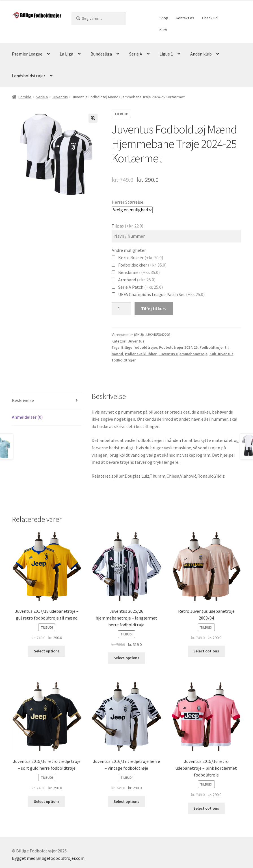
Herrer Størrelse (127, 202)
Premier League (27, 54)
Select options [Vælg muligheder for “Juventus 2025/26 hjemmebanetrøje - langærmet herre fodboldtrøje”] (126, 658)
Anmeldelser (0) (27, 417)
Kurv (163, 30)
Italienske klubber (141, 354)
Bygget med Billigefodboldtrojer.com (48, 858)
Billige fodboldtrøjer (139, 347)
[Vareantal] (121, 309)
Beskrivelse (23, 400)
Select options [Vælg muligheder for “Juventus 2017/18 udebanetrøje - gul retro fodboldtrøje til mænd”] (47, 651)
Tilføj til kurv (154, 309)
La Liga (66, 54)
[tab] (47, 401)
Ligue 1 (166, 54)
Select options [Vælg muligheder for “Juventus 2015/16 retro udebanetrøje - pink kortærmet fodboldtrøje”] (206, 808)
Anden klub (201, 54)
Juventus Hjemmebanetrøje (183, 354)
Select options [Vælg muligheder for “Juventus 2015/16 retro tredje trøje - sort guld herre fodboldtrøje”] (47, 801)
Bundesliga (101, 54)
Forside (25, 97)
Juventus (60, 97)
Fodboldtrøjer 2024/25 (178, 347)
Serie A (136, 54)
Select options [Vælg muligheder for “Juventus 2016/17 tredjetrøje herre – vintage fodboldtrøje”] (126, 801)
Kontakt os (185, 18)
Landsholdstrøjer (29, 76)
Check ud (210, 18)
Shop (164, 18)
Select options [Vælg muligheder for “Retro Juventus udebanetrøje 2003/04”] (206, 651)
